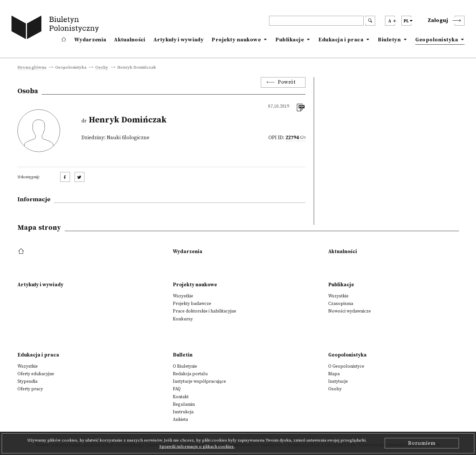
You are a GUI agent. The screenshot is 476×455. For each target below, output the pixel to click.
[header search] (316, 21)
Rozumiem (422, 443)
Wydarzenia (90, 40)
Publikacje (290, 40)
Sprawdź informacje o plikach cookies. (197, 446)
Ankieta (180, 420)
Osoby (102, 68)
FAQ (177, 389)
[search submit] (370, 21)
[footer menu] (22, 252)
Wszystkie (183, 296)
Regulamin (184, 404)
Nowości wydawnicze (350, 311)
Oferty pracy (30, 389)
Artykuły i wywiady (179, 40)
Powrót (287, 82)
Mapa (334, 374)
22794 (292, 138)
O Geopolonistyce (346, 366)
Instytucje (338, 381)
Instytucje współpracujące (199, 381)
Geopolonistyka (437, 40)
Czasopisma (341, 304)
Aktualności (130, 40)
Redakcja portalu (190, 374)
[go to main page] (57, 29)
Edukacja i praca (341, 40)
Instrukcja (183, 412)
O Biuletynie (185, 366)
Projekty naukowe (236, 40)
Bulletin (183, 355)
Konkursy (183, 319)
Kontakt (181, 397)
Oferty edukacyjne (36, 374)
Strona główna (32, 68)
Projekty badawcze (192, 304)
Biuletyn (389, 40)
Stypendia (27, 381)
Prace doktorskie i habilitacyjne (204, 311)
